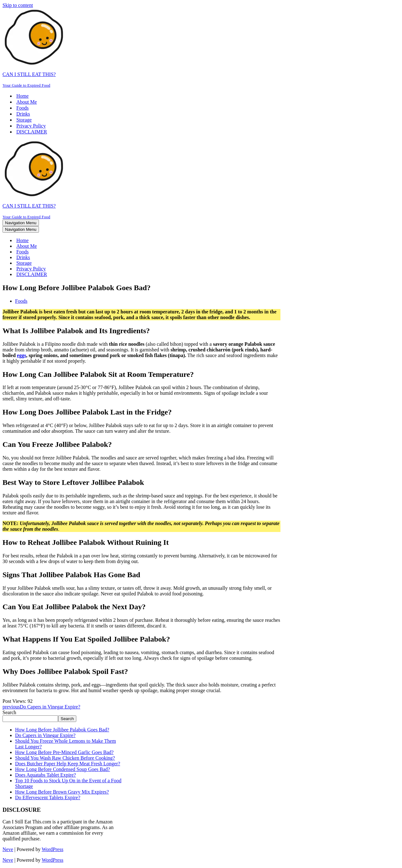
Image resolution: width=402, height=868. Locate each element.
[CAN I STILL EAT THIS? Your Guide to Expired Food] (201, 48)
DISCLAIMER (32, 132)
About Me (27, 102)
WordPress (53, 849)
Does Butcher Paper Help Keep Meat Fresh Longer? (68, 764)
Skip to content (18, 5)
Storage (24, 120)
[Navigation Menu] (21, 223)
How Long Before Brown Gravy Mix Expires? (62, 792)
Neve (8, 849)
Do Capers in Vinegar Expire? (45, 735)
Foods (22, 108)
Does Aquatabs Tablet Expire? (46, 775)
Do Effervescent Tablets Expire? (48, 797)
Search (9, 712)
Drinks (23, 114)
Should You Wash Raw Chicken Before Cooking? (65, 758)
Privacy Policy (31, 126)
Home (22, 96)
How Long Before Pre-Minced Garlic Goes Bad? (64, 752)
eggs (22, 355)
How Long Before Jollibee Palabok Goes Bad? (62, 730)
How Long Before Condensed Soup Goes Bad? (62, 769)
